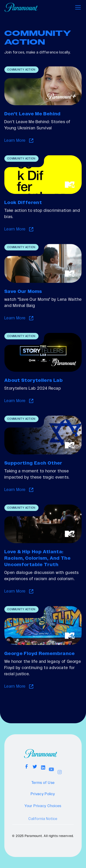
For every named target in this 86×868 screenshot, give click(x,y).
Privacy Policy (43, 799)
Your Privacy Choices (43, 813)
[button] (77, 7)
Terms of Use (43, 785)
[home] (21, 7)
